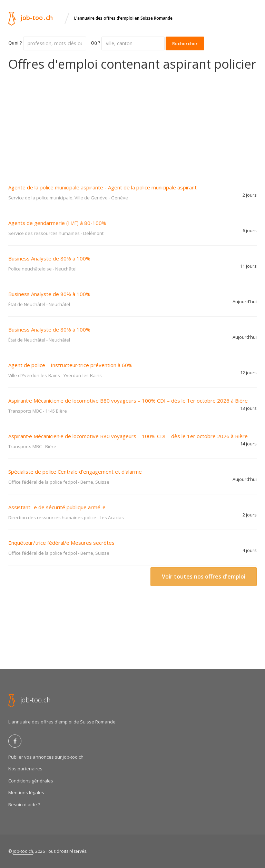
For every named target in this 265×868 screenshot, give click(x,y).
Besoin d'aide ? (24, 805)
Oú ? (96, 43)
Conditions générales (31, 781)
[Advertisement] (132, 123)
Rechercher (185, 43)
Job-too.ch (23, 851)
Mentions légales (26, 792)
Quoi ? (15, 43)
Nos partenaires (25, 769)
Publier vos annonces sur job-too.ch (46, 757)
